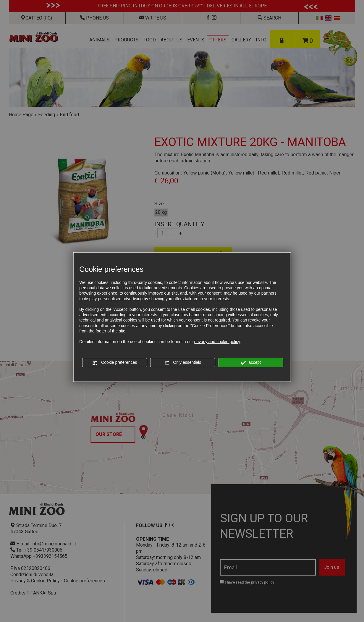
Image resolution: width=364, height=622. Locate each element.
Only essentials (183, 363)
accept (251, 363)
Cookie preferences (115, 363)
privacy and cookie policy (217, 342)
